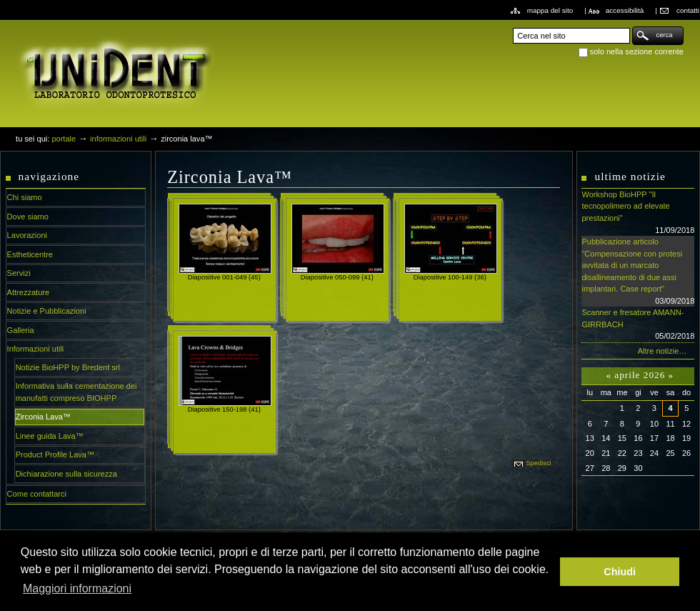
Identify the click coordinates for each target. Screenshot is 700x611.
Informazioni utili (118, 139)
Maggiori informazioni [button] (77, 588)
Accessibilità (625, 10)
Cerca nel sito (512, 26)
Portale (64, 139)
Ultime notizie (630, 176)
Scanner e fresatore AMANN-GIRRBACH (638, 325)
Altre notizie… (662, 351)
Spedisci (538, 463)
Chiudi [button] (620, 572)
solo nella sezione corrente (637, 51)
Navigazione (49, 176)
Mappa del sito (550, 10)
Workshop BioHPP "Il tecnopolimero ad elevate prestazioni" (638, 213)
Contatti (688, 10)
